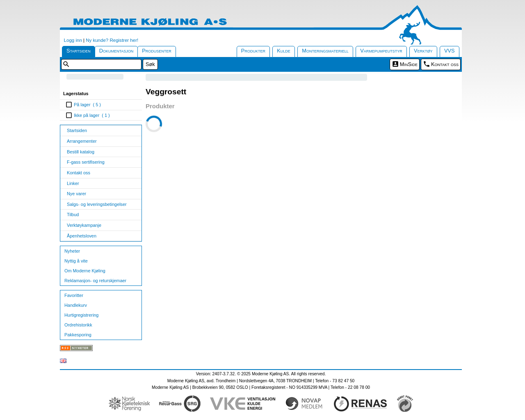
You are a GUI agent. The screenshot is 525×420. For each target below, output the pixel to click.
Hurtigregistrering (81, 315)
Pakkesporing (78, 335)
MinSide (409, 64)
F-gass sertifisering (86, 162)
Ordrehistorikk (78, 325)
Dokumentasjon (116, 51)
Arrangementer (82, 141)
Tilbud (73, 215)
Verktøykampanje (84, 225)
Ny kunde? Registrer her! (112, 40)
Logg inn (73, 40)
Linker (73, 183)
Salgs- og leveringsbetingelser (97, 204)
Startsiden (79, 51)
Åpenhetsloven (82, 236)
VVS (450, 51)
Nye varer (76, 194)
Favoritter (74, 295)
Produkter (253, 51)
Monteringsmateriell (325, 51)
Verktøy (423, 51)
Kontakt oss (445, 64)
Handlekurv (76, 305)
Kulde (284, 51)
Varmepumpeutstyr (381, 51)
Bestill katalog (81, 152)
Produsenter (157, 51)
